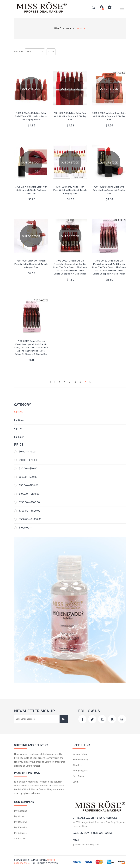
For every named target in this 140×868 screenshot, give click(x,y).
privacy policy (80, 760)
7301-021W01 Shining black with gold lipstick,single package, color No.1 (31, 190)
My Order (19, 817)
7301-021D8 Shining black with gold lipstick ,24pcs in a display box (109, 190)
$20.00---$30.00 (28, 469)
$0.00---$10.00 (27, 452)
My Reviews (21, 822)
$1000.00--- (26, 528)
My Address (20, 833)
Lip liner (19, 437)
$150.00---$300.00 (29, 503)
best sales (78, 776)
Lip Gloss (19, 420)
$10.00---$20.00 (28, 460)
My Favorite (21, 828)
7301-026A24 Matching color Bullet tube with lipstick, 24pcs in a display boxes (31, 116)
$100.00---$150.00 (29, 494)
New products (80, 771)
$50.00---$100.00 (29, 486)
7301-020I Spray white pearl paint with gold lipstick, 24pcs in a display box (31, 264)
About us (77, 765)
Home (58, 28)
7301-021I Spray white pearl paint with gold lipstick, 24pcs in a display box (70, 190)
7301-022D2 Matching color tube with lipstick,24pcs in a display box (109, 116)
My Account (20, 811)
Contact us (20, 839)
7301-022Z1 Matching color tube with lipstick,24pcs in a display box (70, 116)
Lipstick (18, 412)
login (76, 782)
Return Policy (80, 754)
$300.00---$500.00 (30, 511)
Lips (68, 29)
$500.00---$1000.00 (30, 519)
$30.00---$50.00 (28, 477)
